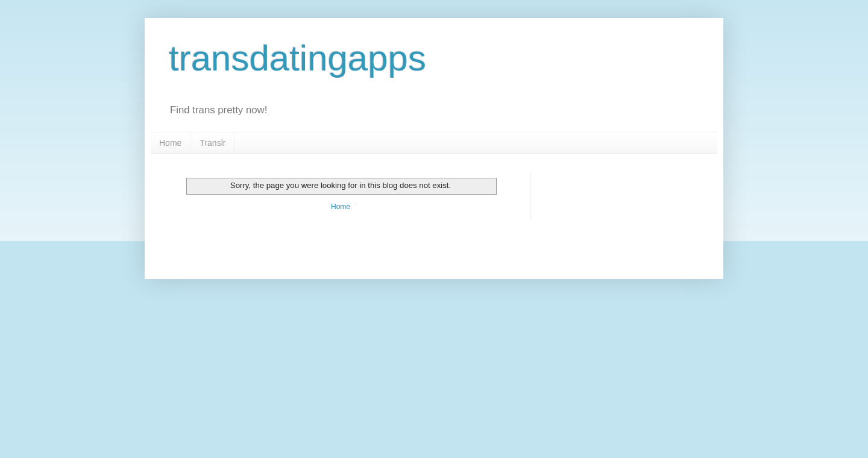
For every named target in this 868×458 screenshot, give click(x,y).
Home (170, 143)
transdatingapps (297, 58)
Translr (212, 143)
